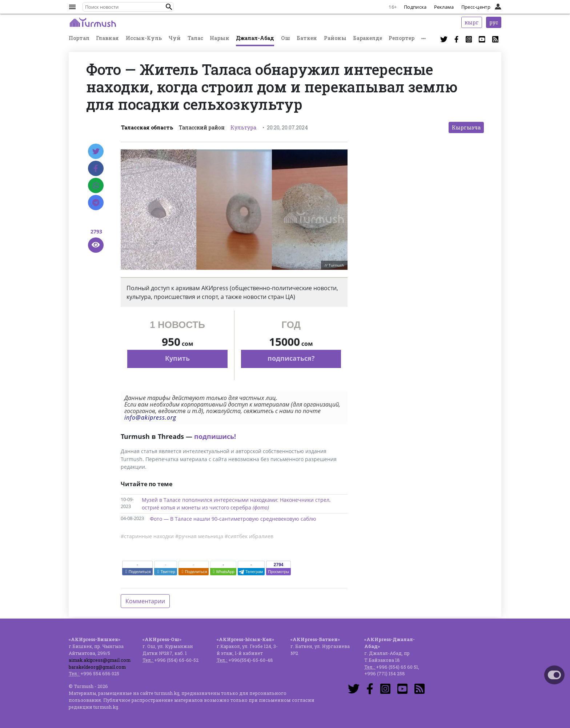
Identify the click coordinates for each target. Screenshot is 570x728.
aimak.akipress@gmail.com (100, 660)
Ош (286, 38)
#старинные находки (147, 536)
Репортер (402, 38)
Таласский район (202, 127)
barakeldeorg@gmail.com (97, 667)
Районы (335, 38)
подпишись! (215, 436)
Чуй (174, 38)
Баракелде (368, 38)
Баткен (307, 38)
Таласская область (147, 127)
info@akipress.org (150, 417)
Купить (177, 358)
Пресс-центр (476, 7)
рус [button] (494, 22)
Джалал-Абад (255, 38)
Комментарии (145, 601)
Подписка (415, 7)
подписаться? (291, 358)
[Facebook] (96, 168)
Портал (79, 38)
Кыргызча (466, 127)
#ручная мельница (199, 536)
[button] (169, 7)
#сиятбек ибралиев (249, 536)
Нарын (220, 38)
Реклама (444, 7)
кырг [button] (472, 22)
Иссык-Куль (144, 38)
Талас (195, 38)
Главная (107, 38)
